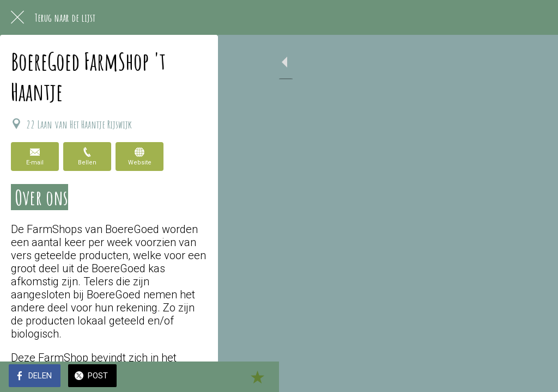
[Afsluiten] (17, 17)
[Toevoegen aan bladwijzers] (536, 377)
